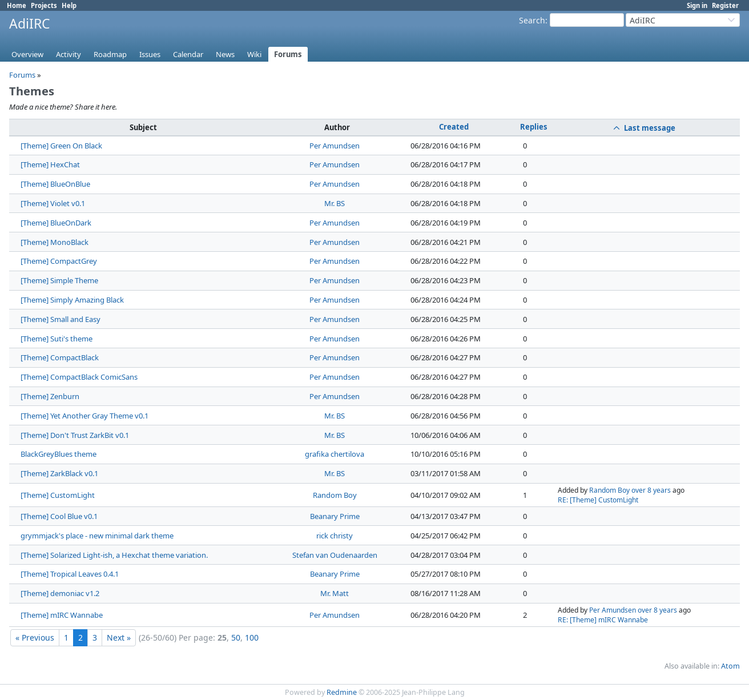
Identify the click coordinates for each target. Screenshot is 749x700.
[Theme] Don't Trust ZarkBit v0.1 (75, 435)
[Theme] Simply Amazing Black (72, 300)
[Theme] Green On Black (61, 146)
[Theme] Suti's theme (57, 339)
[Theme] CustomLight (58, 495)
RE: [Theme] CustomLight (598, 500)
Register (725, 5)
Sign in (697, 5)
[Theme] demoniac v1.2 (60, 593)
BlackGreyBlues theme (59, 454)
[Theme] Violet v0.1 (53, 203)
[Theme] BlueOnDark (56, 223)
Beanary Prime (335, 516)
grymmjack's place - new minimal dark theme (97, 536)
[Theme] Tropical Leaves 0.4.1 (70, 574)
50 (236, 637)
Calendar (188, 54)
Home (17, 5)
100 (252, 637)
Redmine (342, 692)
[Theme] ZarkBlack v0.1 (59, 473)
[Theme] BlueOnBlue (55, 184)
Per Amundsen (335, 146)
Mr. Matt (335, 593)
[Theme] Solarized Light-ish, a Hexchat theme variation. (114, 555)
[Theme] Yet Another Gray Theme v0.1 (84, 416)
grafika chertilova (335, 454)
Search (532, 20)
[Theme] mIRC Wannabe (62, 615)
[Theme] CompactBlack (60, 357)
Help (69, 5)
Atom (730, 666)
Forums (288, 54)
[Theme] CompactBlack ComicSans (79, 377)
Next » (119, 637)
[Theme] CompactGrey (59, 261)
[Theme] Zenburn (50, 396)
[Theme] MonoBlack (55, 242)
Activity (69, 54)
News (225, 54)
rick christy (335, 536)
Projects (44, 5)
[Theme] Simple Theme (59, 280)
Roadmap (110, 54)
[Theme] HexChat (50, 164)
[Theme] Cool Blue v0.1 (59, 516)
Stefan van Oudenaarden (335, 555)
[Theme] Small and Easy (61, 319)
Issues (150, 54)
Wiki (254, 54)
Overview (27, 54)
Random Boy (335, 495)
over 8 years (651, 490)
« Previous (35, 637)
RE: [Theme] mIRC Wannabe (603, 620)
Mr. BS (335, 203)
